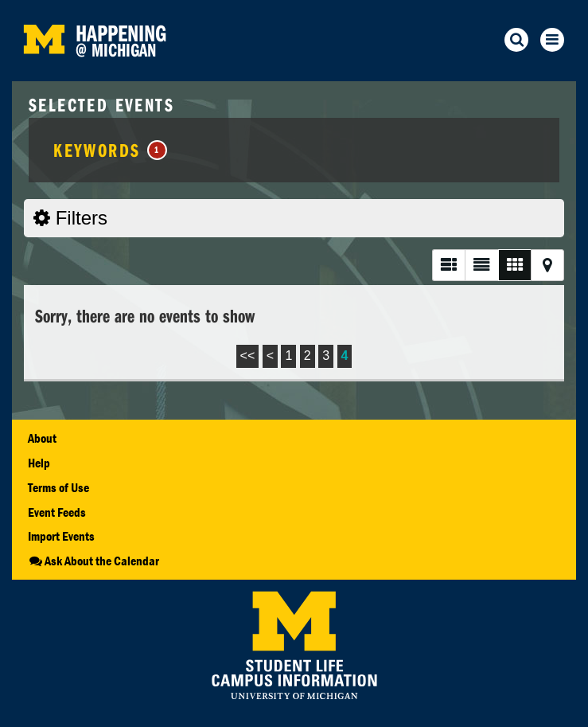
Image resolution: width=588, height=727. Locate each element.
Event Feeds (57, 512)
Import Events (61, 536)
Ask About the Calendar (93, 561)
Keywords (110, 150)
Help (39, 463)
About (42, 438)
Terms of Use (58, 487)
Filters (70, 218)
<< (248, 356)
